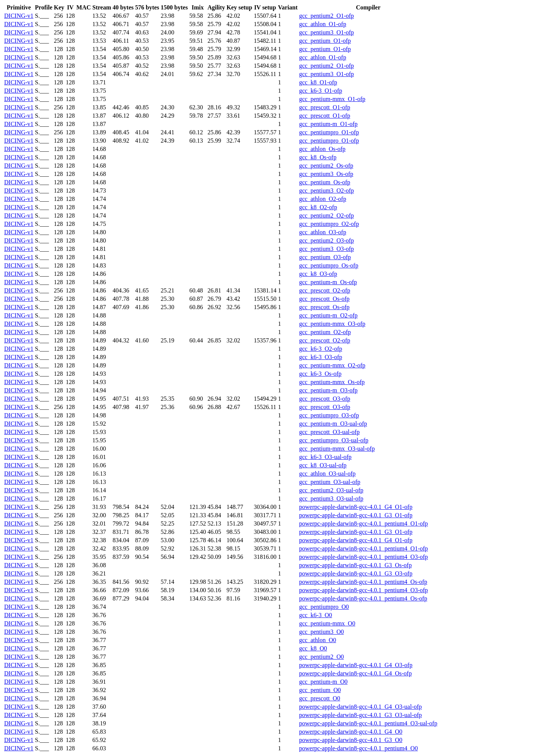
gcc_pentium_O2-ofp (325, 332)
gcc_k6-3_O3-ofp (321, 357)
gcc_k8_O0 (313, 648)
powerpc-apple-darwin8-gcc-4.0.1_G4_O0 (351, 732)
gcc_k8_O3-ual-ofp (323, 465)
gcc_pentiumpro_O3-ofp (329, 415)
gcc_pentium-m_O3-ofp (328, 390)
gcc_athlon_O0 (318, 640)
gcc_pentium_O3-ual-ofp (330, 482)
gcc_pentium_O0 (320, 690)
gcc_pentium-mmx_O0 (327, 623)
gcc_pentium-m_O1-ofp (328, 124)
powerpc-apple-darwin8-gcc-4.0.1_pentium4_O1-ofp (363, 523)
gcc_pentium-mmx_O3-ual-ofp (337, 449)
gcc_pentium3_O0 (321, 632)
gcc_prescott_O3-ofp (325, 399)
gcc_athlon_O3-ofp (322, 232)
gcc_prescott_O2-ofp (325, 290)
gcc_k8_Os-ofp (318, 157)
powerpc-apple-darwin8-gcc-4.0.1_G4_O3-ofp (356, 665)
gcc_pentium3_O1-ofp (326, 32)
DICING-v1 (19, 16)
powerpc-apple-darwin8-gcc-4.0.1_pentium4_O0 (358, 748)
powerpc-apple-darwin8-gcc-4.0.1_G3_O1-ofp (356, 515)
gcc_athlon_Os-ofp (322, 149)
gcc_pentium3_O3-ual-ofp (331, 499)
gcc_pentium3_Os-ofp (326, 174)
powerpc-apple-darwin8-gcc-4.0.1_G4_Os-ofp (355, 673)
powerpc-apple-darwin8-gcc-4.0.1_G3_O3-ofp (356, 573)
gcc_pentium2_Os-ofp (326, 166)
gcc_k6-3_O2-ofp (321, 349)
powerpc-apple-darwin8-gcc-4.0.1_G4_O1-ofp (356, 507)
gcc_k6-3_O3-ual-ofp (325, 457)
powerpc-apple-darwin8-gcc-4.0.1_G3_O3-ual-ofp (360, 715)
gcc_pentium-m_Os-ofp (328, 282)
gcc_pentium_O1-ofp (325, 41)
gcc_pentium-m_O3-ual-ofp (333, 424)
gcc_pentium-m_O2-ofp (328, 315)
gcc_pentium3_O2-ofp (326, 191)
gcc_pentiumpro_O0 (324, 607)
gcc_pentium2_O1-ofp (326, 16)
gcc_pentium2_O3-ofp (326, 240)
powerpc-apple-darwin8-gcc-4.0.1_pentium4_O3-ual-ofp (368, 723)
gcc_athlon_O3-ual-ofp (327, 474)
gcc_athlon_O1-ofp (322, 24)
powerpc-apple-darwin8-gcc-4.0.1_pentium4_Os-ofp (363, 582)
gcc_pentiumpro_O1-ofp (329, 132)
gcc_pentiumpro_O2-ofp (329, 224)
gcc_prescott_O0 (319, 698)
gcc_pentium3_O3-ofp (326, 249)
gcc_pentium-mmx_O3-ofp (332, 324)
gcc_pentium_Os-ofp (325, 182)
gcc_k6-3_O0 (315, 615)
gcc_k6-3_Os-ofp (320, 374)
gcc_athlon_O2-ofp (322, 199)
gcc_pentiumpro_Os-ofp (329, 265)
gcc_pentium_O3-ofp (325, 257)
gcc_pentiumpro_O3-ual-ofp (334, 440)
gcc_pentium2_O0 (321, 657)
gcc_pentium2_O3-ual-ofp (331, 490)
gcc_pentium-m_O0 (323, 682)
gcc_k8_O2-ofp (318, 207)
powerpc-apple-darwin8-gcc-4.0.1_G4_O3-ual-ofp (360, 707)
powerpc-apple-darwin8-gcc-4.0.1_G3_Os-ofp (355, 565)
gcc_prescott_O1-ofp (325, 107)
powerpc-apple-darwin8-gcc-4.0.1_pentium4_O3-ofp (363, 557)
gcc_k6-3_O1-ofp (321, 91)
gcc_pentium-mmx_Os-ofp (332, 382)
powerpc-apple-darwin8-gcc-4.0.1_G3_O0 (351, 740)
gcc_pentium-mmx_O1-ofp (332, 99)
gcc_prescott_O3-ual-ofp (329, 432)
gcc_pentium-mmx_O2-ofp (332, 365)
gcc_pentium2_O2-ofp (326, 215)
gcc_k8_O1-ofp (318, 82)
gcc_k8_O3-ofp (318, 274)
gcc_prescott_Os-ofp (324, 299)
